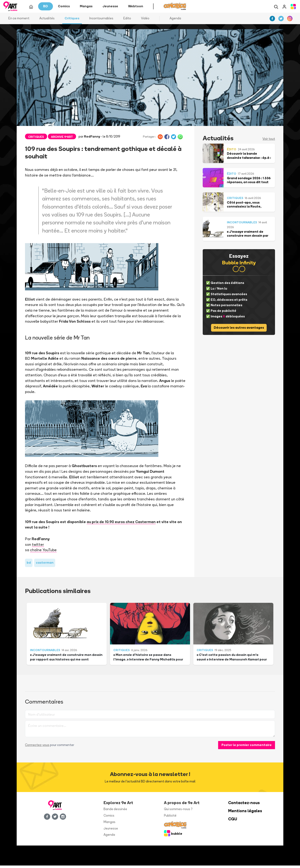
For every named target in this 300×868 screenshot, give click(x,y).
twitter (38, 547)
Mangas (109, 824)
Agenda (175, 21)
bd (29, 565)
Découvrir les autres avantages (239, 330)
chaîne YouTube (43, 552)
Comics (109, 818)
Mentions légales (245, 813)
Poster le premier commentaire (247, 747)
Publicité (170, 818)
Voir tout (269, 141)
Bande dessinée (115, 811)
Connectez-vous (37, 747)
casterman (45, 565)
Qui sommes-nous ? (178, 811)
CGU (233, 821)
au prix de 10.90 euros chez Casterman (121, 524)
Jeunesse (111, 831)
